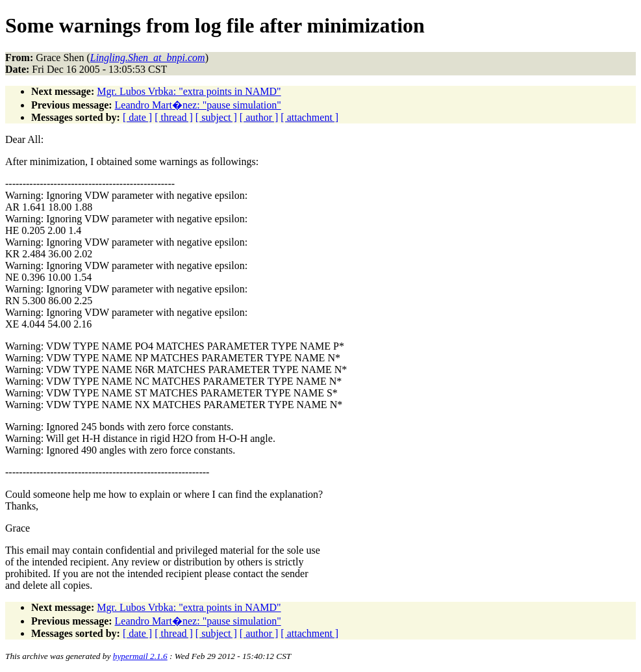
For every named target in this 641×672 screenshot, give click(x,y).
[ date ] (137, 117)
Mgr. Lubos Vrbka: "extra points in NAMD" (189, 91)
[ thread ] (174, 117)
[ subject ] (216, 117)
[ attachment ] (309, 117)
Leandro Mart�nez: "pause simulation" (198, 105)
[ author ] (259, 117)
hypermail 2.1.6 (140, 656)
